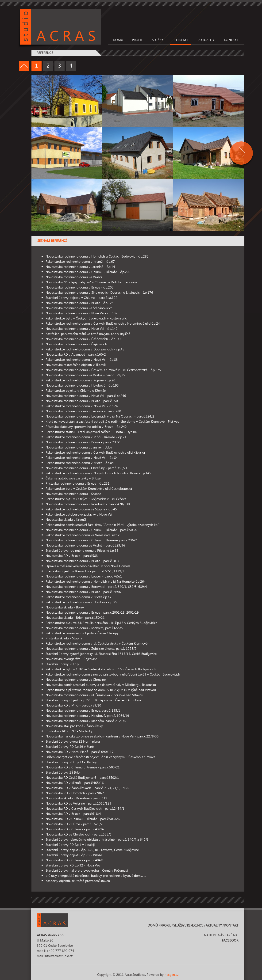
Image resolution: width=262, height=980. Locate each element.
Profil (137, 40)
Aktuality (206, 40)
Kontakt (231, 40)
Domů (118, 40)
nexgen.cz (171, 975)
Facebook (230, 941)
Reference (181, 40)
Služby (158, 40)
